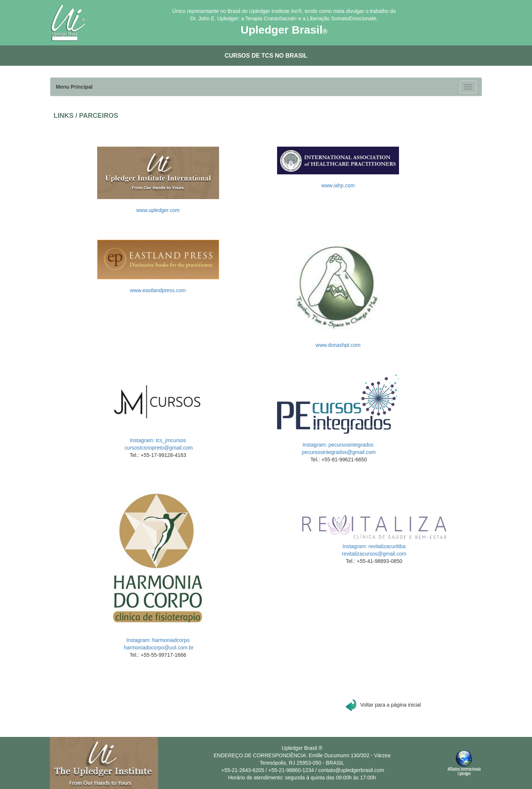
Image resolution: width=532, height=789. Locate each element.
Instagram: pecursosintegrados (338, 445)
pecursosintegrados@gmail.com (338, 452)
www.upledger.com (158, 210)
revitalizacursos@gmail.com (374, 554)
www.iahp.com (338, 185)
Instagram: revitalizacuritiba (374, 546)
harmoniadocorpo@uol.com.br (158, 648)
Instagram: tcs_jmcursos (158, 440)
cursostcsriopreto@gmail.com (158, 448)
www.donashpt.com (338, 345)
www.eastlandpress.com (158, 290)
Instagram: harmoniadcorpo (158, 640)
